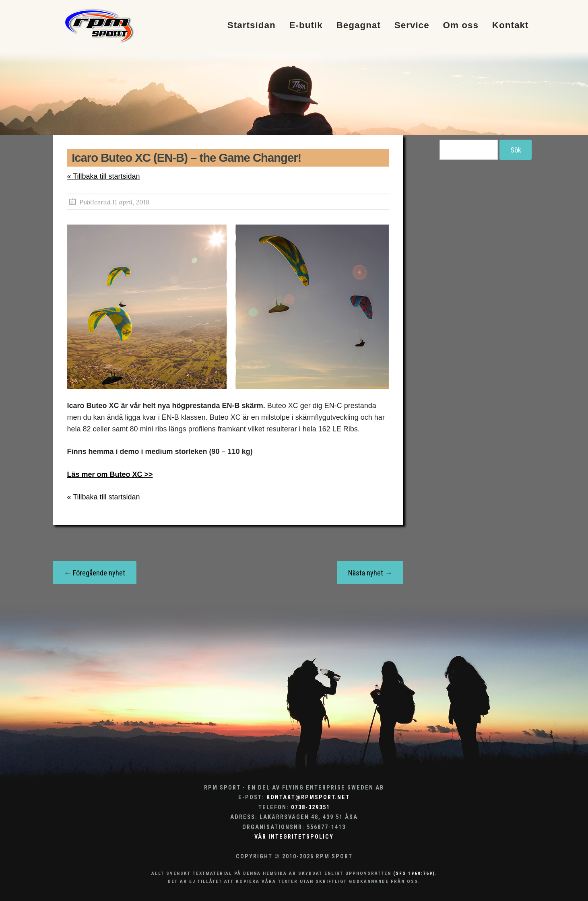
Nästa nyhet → (370, 573)
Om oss (461, 26)
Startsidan (252, 26)
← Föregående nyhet (95, 573)
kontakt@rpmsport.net (308, 797)
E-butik (306, 26)
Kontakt (511, 26)
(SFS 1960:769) (414, 873)
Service (412, 26)
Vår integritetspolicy (294, 837)
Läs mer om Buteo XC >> (110, 474)
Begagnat (358, 26)
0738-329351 (311, 807)
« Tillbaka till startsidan (104, 176)
